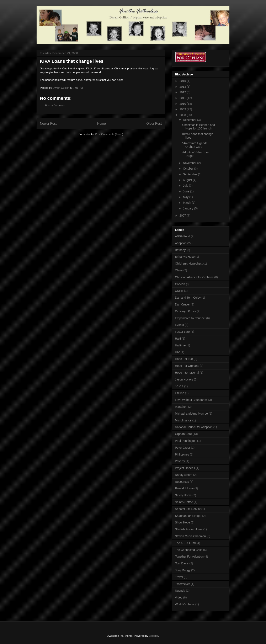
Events (179, 325)
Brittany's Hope (185, 257)
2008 (183, 115)
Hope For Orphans (187, 366)
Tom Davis (182, 563)
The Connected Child (189, 550)
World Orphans (185, 604)
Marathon (181, 407)
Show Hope (182, 522)
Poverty (180, 461)
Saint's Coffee (184, 502)
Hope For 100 (184, 359)
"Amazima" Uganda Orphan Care (195, 145)
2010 (183, 104)
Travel (179, 577)
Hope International (187, 373)
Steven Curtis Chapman (190, 536)
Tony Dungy (183, 570)
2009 (183, 109)
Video (179, 597)
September (190, 174)
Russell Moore (184, 488)
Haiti (178, 339)
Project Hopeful (185, 468)
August (188, 180)
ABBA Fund (182, 236)
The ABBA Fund (185, 543)
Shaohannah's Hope (188, 516)
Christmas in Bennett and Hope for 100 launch (199, 127)
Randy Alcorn (184, 475)
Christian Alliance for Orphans (194, 277)
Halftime (180, 345)
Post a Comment (55, 105)
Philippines (182, 454)
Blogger (153, 636)
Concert (180, 284)
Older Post (154, 124)
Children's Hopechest (189, 264)
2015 (183, 81)
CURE (179, 291)
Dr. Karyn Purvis (185, 311)
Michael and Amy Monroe (191, 414)
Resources (182, 482)
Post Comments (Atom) (109, 134)
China (179, 270)
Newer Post (48, 124)
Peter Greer (183, 448)
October (188, 169)
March (187, 203)
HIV (177, 352)
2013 (183, 87)
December (190, 120)
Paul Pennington (186, 441)
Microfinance (183, 420)
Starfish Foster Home (189, 529)
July (186, 186)
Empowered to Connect (190, 318)
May (186, 197)
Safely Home (183, 495)
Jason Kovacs (184, 379)
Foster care (182, 332)
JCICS (179, 386)
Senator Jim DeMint (188, 509)
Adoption (181, 243)
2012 (183, 92)
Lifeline (180, 393)
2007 (183, 215)
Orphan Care (183, 434)
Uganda (180, 591)
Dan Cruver (182, 304)
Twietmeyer (182, 584)
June (186, 191)
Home (102, 124)
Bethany (180, 250)
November (190, 163)
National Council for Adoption (194, 427)
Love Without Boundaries (191, 400)
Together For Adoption (189, 557)
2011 (183, 98)
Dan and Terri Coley (188, 298)
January (188, 208)
